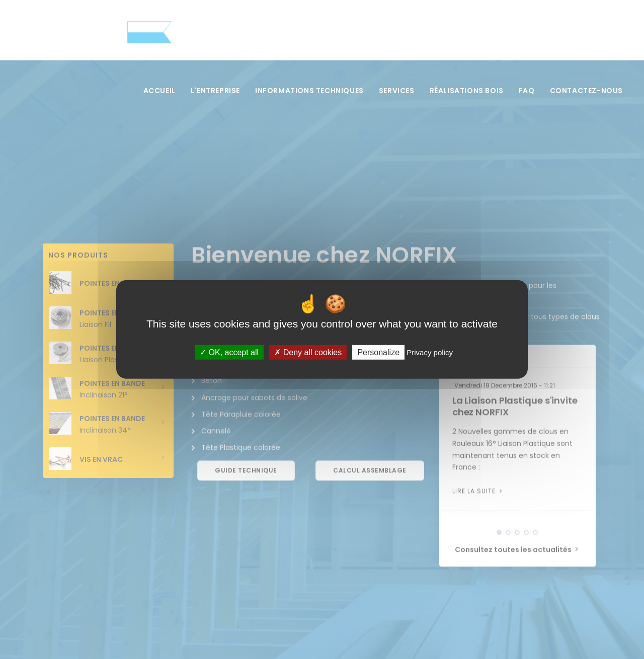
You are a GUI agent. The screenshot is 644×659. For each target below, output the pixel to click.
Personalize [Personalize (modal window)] (378, 352)
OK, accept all (229, 352)
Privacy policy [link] (430, 352)
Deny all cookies (308, 352)
